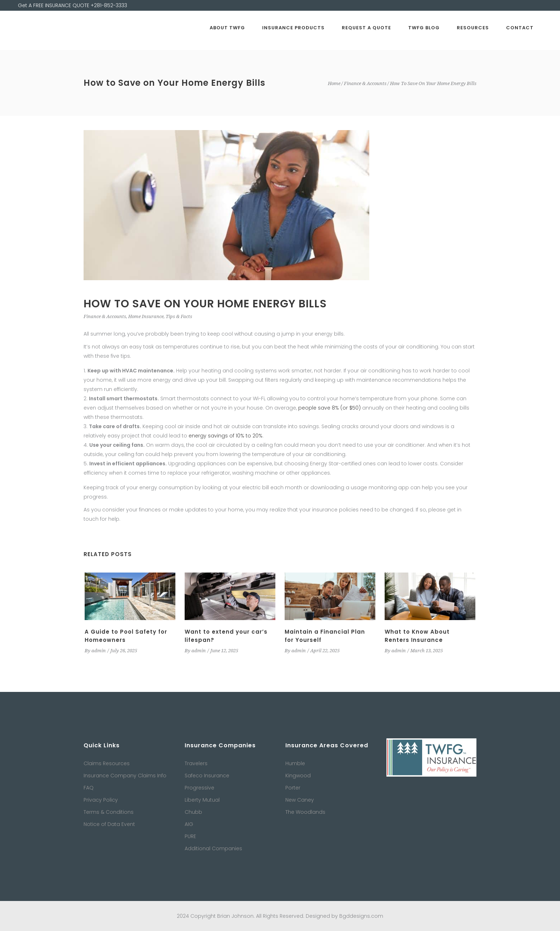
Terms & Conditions (109, 812)
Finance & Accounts (365, 83)
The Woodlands (305, 812)
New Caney (300, 800)
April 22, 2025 (325, 651)
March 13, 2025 (427, 651)
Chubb (193, 812)
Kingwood (298, 776)
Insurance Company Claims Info (125, 776)
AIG (189, 824)
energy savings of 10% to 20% (226, 436)
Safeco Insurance (207, 776)
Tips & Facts (179, 316)
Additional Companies (213, 848)
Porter (293, 788)
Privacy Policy (101, 800)
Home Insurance (146, 316)
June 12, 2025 (224, 651)
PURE (190, 836)
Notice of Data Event (109, 824)
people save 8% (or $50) (329, 408)
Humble (295, 763)
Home (334, 83)
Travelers (196, 763)
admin (99, 651)
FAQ (89, 788)
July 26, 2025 (124, 651)
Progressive (199, 788)
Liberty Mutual (202, 800)
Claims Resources (107, 763)
